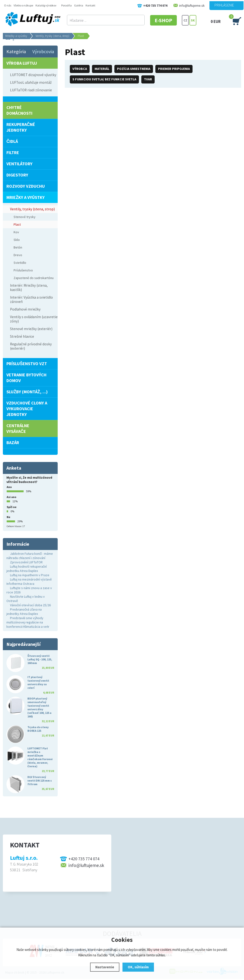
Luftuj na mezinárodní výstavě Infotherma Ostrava (29, 581)
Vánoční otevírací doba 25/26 (30, 605)
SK (193, 20)
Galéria (79, 5)
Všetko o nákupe (23, 5)
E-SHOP (163, 20)
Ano (9, 487)
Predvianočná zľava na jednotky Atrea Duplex (24, 612)
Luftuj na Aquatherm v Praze (30, 575)
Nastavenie (105, 967)
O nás (8, 5)
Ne (8, 517)
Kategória (16, 52)
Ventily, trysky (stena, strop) (52, 36)
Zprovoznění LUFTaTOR (26, 562)
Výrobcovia (43, 52)
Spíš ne (12, 507)
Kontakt (90, 5)
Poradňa (66, 5)
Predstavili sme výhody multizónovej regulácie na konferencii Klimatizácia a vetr (28, 622)
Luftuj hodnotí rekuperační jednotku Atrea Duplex (27, 569)
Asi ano (11, 497)
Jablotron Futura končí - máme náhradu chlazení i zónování (30, 556)
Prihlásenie (224, 5)
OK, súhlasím (138, 967)
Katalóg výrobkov (46, 5)
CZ (185, 20)
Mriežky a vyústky (16, 36)
